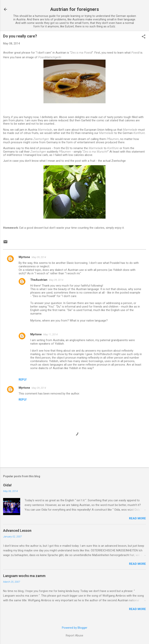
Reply (23, 380)
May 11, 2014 (50, 334)
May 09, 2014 (39, 257)
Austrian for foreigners (75, 9)
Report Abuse (74, 635)
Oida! (7, 485)
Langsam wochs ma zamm (24, 576)
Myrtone (24, 257)
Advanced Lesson (17, 531)
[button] (144, 37)
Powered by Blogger (75, 628)
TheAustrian (39, 280)
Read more (137, 518)
